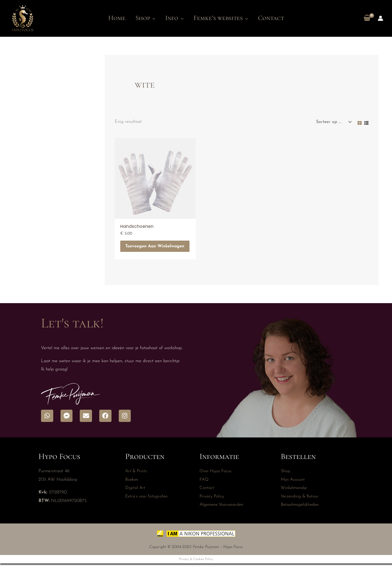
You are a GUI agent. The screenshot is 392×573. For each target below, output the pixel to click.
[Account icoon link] (380, 18)
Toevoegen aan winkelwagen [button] (145, 251)
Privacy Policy (212, 505)
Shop (285, 480)
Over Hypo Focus (216, 480)
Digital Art (135, 497)
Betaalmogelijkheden (300, 514)
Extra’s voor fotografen (147, 505)
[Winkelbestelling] (332, 122)
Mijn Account (293, 489)
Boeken (132, 489)
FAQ (204, 489)
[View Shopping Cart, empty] (367, 18)
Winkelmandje (294, 497)
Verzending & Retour (301, 505)
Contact (207, 497)
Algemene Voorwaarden (222, 514)
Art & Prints (137, 480)
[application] (149, 18)
